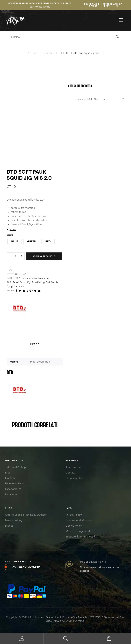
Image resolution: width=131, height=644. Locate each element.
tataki (16, 282)
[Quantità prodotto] (16, 256)
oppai (23, 282)
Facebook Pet (13, 489)
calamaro (19, 286)
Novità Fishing (14, 520)
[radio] (15, 241)
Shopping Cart (74, 478)
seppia (54, 282)
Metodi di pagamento (78, 531)
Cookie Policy (74, 526)
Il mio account (74, 467)
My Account (22, 638)
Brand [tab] (35, 344)
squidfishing (38, 282)
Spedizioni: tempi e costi (80, 537)
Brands (9, 526)
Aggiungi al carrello (44, 256)
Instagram (11, 495)
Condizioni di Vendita (78, 520)
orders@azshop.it (93, 562)
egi (29, 282)
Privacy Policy (74, 515)
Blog (8, 473)
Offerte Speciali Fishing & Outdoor (26, 515)
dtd (48, 282)
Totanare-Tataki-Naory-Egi (35, 278)
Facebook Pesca (15, 484)
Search (65, 638)
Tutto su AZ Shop (15, 467)
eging (10, 286)
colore (10, 235)
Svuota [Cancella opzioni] (13, 229)
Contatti (10, 478)
